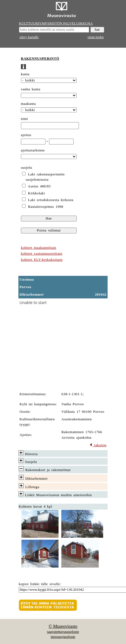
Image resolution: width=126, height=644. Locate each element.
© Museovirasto (63, 626)
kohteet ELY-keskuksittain (42, 260)
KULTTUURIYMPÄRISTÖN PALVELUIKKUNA (56, 23)
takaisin (98, 445)
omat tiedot (96, 37)
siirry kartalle (29, 37)
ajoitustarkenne (33, 150)
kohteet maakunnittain (39, 248)
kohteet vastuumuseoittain (42, 254)
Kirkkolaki (37, 193)
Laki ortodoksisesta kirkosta (51, 200)
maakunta (28, 104)
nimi (25, 119)
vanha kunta (31, 89)
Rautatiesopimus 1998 (46, 207)
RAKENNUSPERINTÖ (40, 59)
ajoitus (26, 135)
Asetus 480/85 (39, 186)
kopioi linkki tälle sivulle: (40, 584)
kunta (25, 74)
